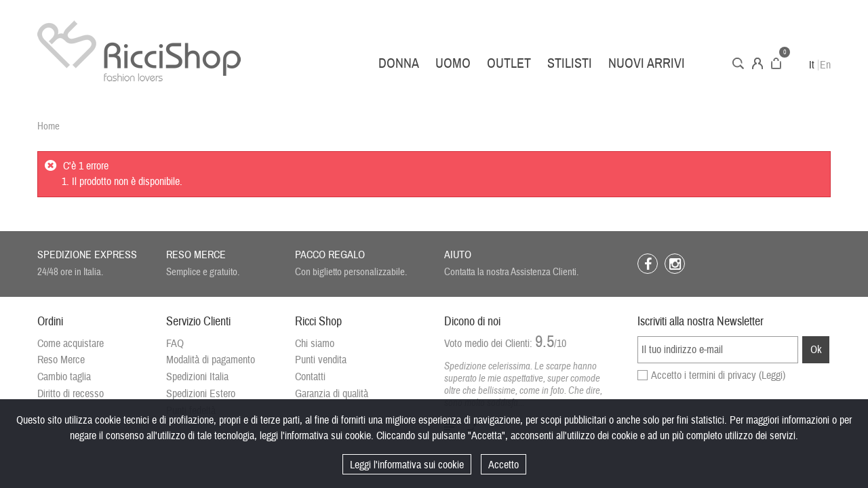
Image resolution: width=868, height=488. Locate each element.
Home (48, 126)
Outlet (509, 63)
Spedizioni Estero (201, 394)
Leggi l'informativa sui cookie (407, 465)
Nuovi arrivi (647, 63)
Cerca (738, 63)
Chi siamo (315, 344)
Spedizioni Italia (197, 377)
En (825, 65)
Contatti (310, 377)
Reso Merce (61, 360)
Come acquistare (71, 344)
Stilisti (570, 63)
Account (757, 63)
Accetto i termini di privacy (718, 375)
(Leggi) (772, 375)
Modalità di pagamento (211, 360)
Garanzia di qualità (332, 394)
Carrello (776, 63)
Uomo (453, 63)
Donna (399, 63)
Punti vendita (321, 360)
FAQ (175, 344)
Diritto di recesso (71, 394)
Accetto (504, 465)
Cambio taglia (64, 377)
